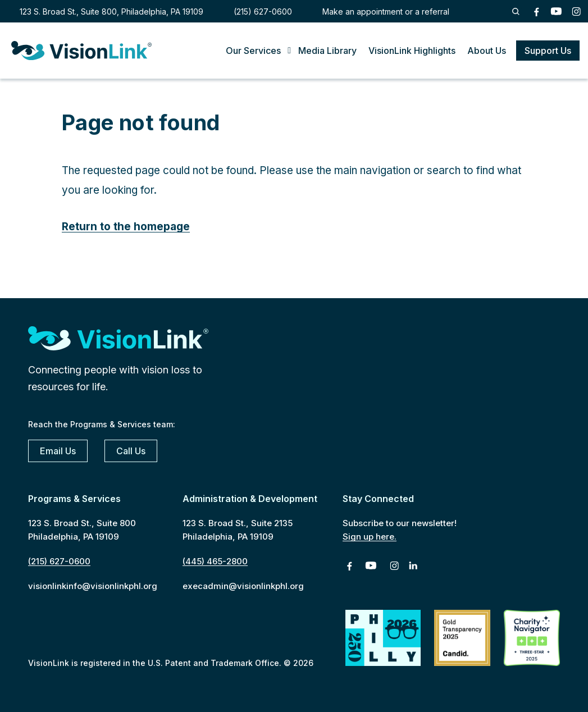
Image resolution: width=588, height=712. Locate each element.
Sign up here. (370, 537)
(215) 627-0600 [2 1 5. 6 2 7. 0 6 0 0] (263, 12)
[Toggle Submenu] (271, 51)
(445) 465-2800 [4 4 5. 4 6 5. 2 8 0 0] (215, 561)
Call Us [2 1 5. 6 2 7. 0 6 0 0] (131, 451)
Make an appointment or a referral (386, 12)
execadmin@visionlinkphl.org (243, 586)
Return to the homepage (126, 227)
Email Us (58, 451)
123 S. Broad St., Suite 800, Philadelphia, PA (111, 12)
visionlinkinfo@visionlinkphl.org (93, 586)
